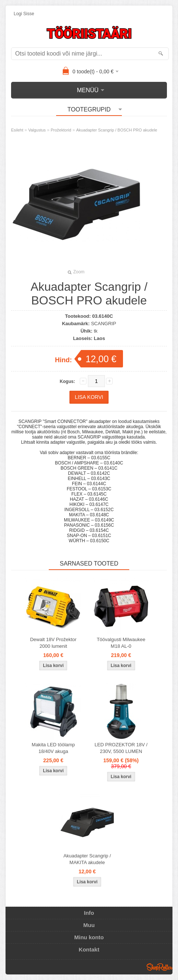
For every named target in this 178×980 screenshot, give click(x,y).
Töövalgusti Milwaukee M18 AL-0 (121, 643)
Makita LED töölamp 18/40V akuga (53, 748)
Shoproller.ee (160, 967)
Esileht (17, 130)
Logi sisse (24, 14)
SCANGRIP (103, 324)
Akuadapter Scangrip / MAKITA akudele (87, 859)
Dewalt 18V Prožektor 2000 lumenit (53, 643)
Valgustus (37, 130)
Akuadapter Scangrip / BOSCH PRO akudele (117, 130)
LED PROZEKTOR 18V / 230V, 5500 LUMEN (121, 748)
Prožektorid (61, 130)
